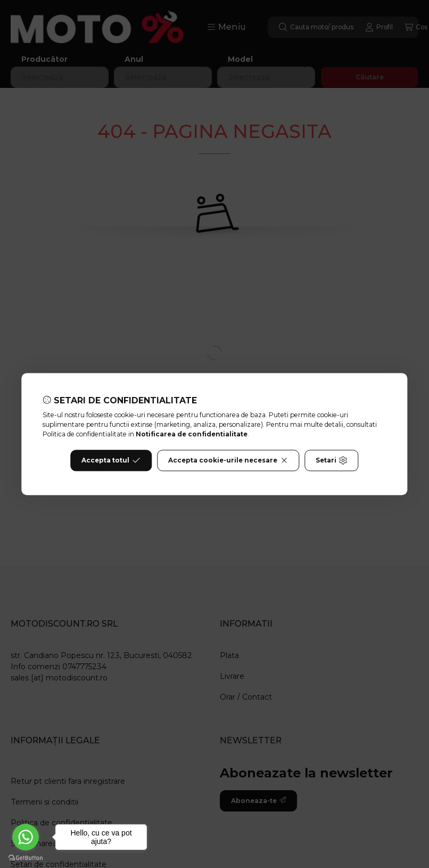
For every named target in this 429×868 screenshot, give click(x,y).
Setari (331, 460)
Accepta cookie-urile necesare (228, 460)
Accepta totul (111, 460)
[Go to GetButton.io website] (26, 857)
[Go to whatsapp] (26, 837)
